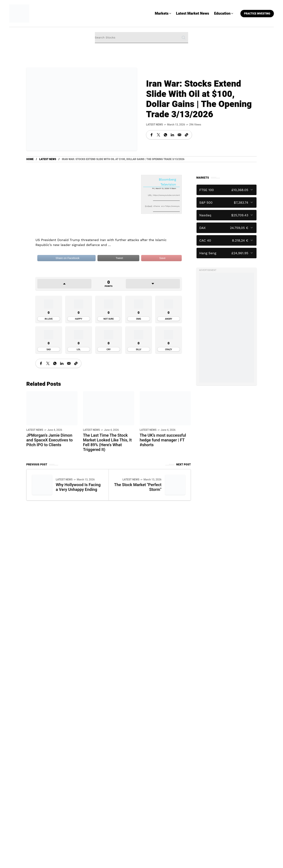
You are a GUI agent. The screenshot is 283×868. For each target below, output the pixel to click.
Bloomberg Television (167, 182)
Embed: (149, 206)
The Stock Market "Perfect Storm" (146, 487)
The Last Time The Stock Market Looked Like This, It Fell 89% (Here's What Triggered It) (107, 443)
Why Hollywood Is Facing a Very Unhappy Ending (78, 487)
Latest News (154, 125)
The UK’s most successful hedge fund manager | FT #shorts (163, 440)
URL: (150, 195)
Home (30, 159)
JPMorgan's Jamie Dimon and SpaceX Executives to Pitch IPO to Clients (50, 440)
